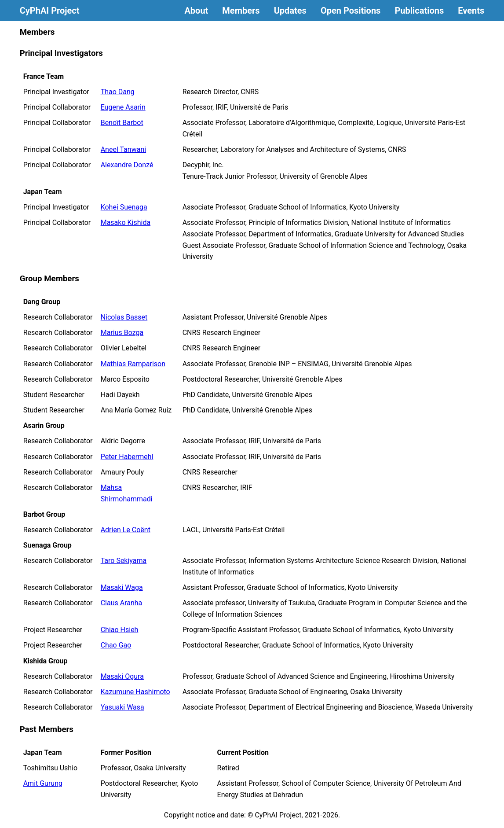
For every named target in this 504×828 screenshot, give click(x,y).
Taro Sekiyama (124, 561)
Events (471, 11)
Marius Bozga (122, 333)
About (196, 11)
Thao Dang (118, 92)
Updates (290, 11)
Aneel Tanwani (123, 149)
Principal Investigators (61, 53)
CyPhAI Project (50, 11)
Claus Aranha (122, 603)
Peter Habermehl (127, 457)
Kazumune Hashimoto (135, 692)
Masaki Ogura (122, 676)
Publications (419, 11)
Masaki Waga (122, 587)
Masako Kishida (126, 223)
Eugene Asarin (123, 107)
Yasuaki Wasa (122, 707)
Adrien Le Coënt (126, 530)
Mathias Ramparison (133, 364)
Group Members (49, 279)
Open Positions (351, 11)
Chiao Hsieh (120, 630)
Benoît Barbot (122, 123)
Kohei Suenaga (124, 207)
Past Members (47, 729)
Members (241, 11)
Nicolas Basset (124, 317)
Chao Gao (116, 645)
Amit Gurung (43, 783)
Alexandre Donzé (127, 165)
